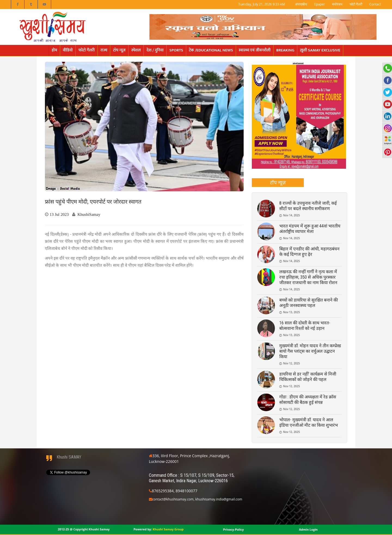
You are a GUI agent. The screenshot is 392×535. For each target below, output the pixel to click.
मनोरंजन (337, 4)
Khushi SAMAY (69, 457)
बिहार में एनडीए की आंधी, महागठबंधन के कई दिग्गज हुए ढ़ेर (309, 252)
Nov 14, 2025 (292, 215)
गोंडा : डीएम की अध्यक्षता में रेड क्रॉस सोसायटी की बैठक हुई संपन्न (308, 400)
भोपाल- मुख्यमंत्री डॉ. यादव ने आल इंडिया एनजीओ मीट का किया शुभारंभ (309, 422)
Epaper (320, 4)
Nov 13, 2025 (292, 312)
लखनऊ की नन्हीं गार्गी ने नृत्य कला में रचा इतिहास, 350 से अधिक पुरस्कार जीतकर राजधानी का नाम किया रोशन (308, 277)
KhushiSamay (89, 214)
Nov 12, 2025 (292, 363)
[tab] (278, 183)
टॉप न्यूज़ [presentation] (278, 182)
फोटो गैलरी (356, 4)
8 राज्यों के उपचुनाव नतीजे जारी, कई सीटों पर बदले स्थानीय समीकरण (308, 206)
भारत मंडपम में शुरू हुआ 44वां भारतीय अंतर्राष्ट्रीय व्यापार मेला (310, 229)
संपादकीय (301, 4)
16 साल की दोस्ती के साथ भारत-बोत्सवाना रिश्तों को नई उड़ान (305, 326)
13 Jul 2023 (59, 214)
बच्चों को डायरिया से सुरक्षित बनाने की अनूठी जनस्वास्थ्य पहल (309, 303)
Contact (375, 4)
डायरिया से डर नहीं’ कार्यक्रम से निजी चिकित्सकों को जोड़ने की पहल (308, 377)
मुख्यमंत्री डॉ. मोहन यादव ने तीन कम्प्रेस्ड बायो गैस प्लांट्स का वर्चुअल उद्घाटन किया (310, 351)
